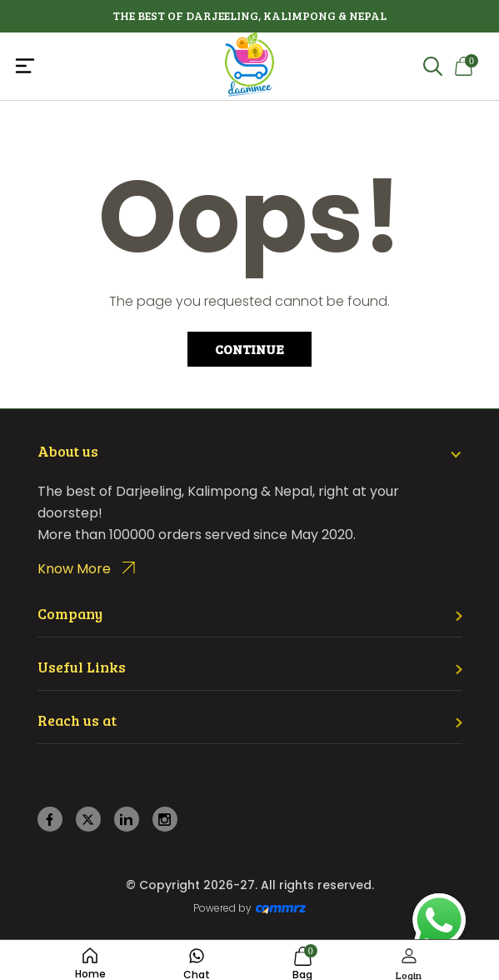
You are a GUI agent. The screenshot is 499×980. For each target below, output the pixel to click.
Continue (249, 349)
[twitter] (88, 820)
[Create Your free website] (281, 908)
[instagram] (165, 820)
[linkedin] (126, 820)
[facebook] (50, 820)
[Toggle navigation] (92, 66)
